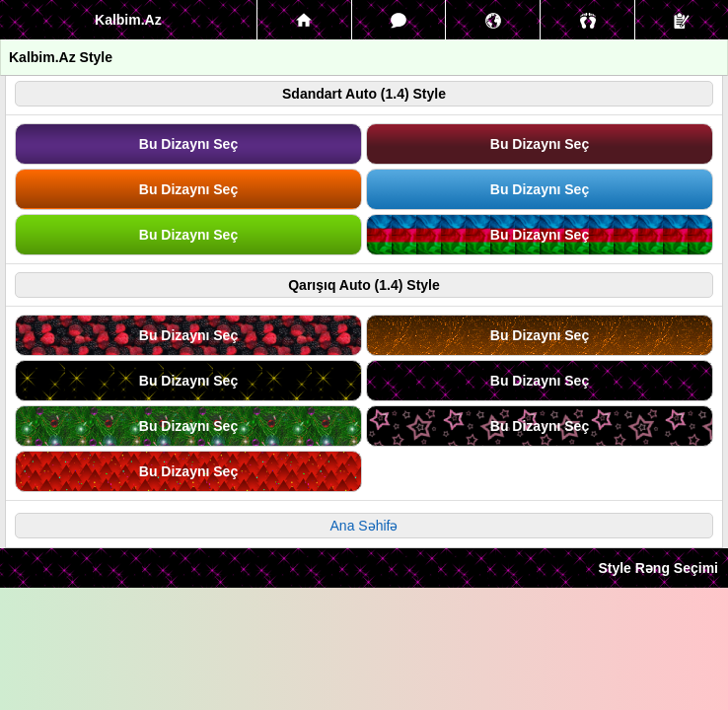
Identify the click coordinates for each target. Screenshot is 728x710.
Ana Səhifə (364, 526)
